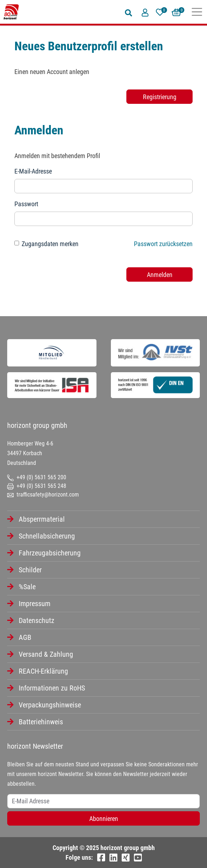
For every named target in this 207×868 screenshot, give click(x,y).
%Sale (27, 587)
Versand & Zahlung (46, 654)
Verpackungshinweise (50, 705)
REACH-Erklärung (43, 671)
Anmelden (160, 275)
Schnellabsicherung (47, 536)
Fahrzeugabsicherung (50, 553)
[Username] (103, 801)
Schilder (30, 570)
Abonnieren (104, 819)
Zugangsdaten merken (50, 244)
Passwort (26, 204)
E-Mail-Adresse (33, 171)
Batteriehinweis (41, 722)
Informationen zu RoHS (52, 688)
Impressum (35, 604)
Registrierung (160, 97)
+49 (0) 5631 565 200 (37, 477)
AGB (25, 637)
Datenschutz (37, 620)
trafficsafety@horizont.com (43, 495)
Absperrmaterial (42, 519)
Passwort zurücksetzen (163, 244)
